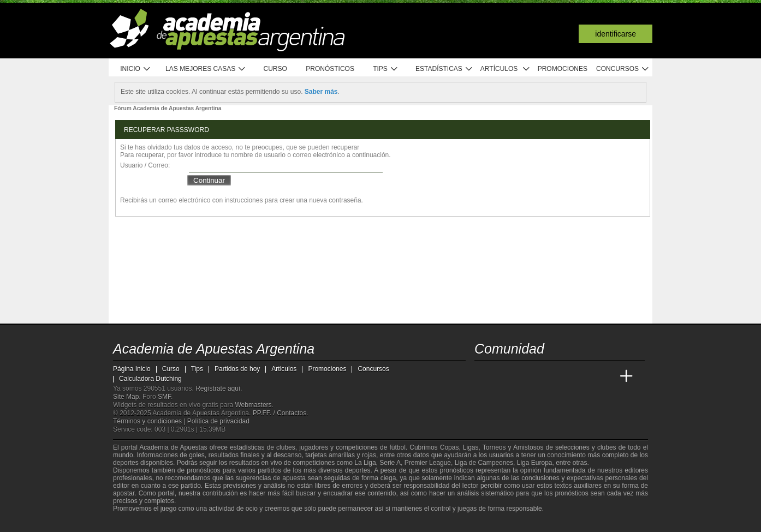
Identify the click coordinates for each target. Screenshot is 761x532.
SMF (164, 397)
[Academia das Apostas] (504, 376)
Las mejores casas (206, 69)
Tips (385, 69)
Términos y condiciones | (150, 421)
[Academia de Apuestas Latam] (586, 376)
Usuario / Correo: (145, 165)
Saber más (321, 92)
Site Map (126, 397)
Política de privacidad (218, 421)
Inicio (135, 69)
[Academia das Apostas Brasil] (525, 376)
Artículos (505, 69)
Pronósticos (330, 69)
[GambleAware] (138, 523)
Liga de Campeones (484, 463)
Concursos (623, 69)
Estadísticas (444, 69)
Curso (275, 69)
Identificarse (616, 34)
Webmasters (253, 405)
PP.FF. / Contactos (280, 413)
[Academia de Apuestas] (565, 376)
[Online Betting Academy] (545, 376)
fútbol (397, 447)
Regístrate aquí (218, 388)
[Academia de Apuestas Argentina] (484, 376)
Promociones (563, 69)
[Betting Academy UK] (606, 376)
